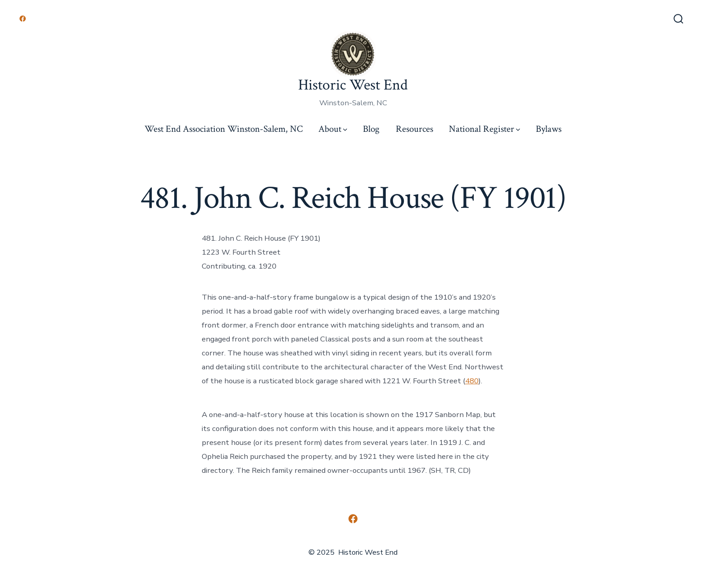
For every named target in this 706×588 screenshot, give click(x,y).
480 (472, 381)
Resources (414, 129)
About (333, 129)
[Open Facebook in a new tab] (23, 19)
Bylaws (549, 129)
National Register (484, 129)
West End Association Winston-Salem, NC (224, 129)
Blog (371, 129)
